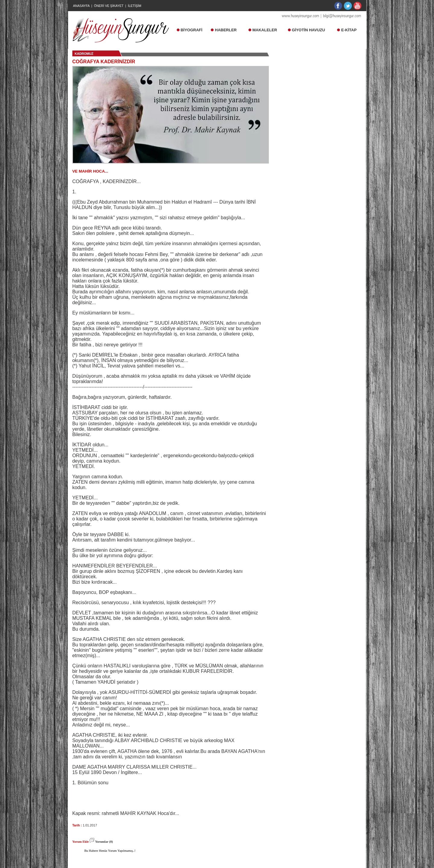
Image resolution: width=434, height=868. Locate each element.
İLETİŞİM (134, 6)
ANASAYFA (81, 6)
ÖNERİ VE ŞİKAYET (109, 6)
